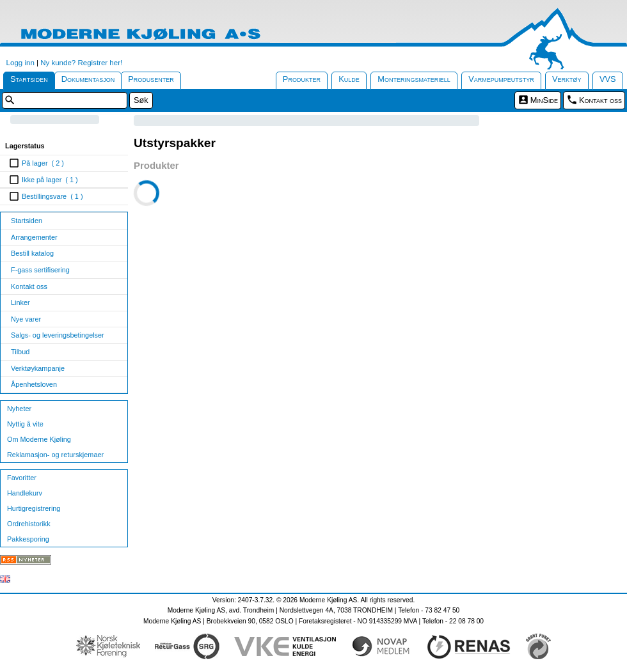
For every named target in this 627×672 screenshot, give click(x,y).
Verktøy (567, 79)
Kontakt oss (600, 100)
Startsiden (29, 79)
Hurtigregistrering (34, 508)
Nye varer (26, 319)
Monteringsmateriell (414, 79)
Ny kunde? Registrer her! (81, 63)
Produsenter (151, 79)
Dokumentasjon (88, 79)
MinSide (544, 100)
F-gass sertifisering (40, 270)
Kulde (349, 79)
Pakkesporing (28, 539)
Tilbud (20, 352)
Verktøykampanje (38, 368)
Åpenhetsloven (34, 384)
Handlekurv (25, 493)
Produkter (302, 79)
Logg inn (20, 63)
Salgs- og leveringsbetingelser (58, 335)
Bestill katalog (32, 253)
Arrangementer (34, 237)
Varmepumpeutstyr (501, 79)
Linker (20, 302)
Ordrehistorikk (29, 524)
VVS (608, 79)
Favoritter (22, 478)
